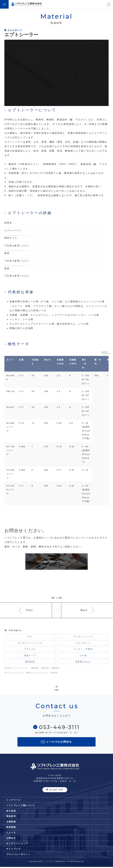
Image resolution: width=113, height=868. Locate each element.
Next (84, 610)
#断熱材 (35, 669)
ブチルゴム (30, 650)
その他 (83, 656)
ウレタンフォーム (83, 637)
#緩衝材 (55, 669)
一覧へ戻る (57, 610)
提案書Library (83, 663)
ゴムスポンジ (83, 643)
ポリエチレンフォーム (30, 643)
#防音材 (45, 669)
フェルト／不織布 (83, 650)
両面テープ (30, 656)
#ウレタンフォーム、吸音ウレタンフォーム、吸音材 (31, 674)
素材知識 (30, 663)
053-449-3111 (59, 728)
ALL (30, 637)
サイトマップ (14, 850)
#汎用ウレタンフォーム (16, 669)
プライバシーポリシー (18, 855)
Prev (30, 610)
